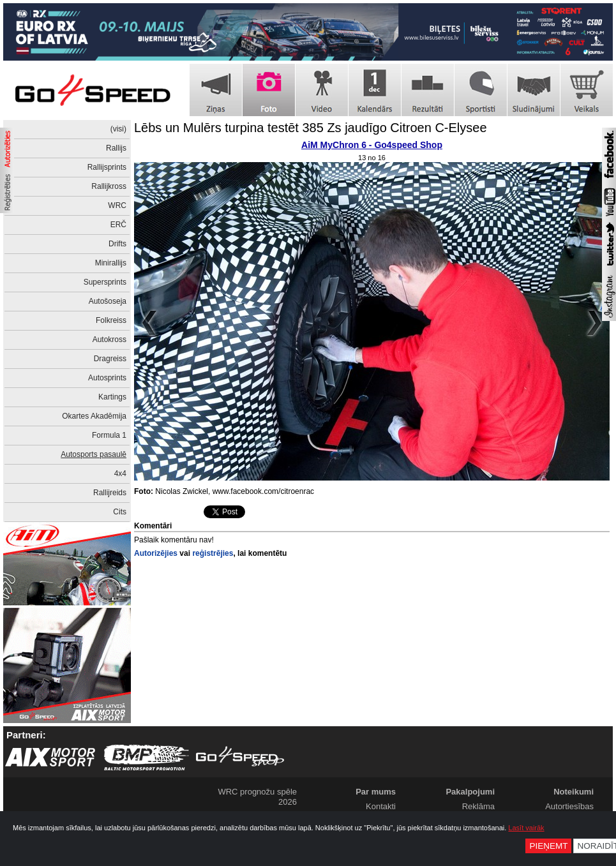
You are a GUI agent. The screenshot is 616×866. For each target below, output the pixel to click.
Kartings (112, 397)
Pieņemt (548, 846)
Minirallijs (111, 263)
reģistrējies (213, 553)
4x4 (120, 474)
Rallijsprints (107, 167)
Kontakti (381, 806)
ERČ (118, 225)
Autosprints (107, 378)
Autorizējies (156, 553)
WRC (117, 205)
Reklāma (478, 806)
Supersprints (105, 282)
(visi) (118, 129)
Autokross (109, 340)
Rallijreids (110, 493)
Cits (120, 512)
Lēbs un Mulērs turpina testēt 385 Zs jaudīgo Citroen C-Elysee (311, 128)
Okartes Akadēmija (94, 416)
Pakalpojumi (470, 792)
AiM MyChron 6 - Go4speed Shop (372, 145)
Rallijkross (109, 186)
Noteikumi (574, 792)
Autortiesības (569, 806)
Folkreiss (111, 320)
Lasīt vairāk (526, 828)
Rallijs (116, 148)
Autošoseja (108, 301)
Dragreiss (110, 359)
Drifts (117, 244)
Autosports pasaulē (94, 454)
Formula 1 (109, 435)
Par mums (376, 792)
